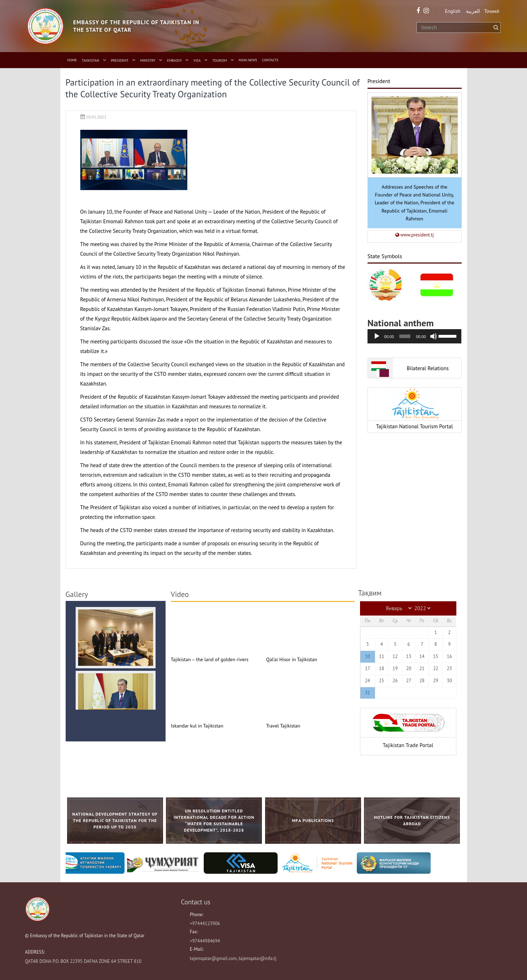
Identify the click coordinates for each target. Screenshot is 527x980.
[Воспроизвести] (377, 336)
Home (72, 60)
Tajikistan (90, 60)
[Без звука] (434, 336)
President (120, 60)
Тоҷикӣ (492, 11)
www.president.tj (415, 234)
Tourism (220, 60)
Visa (197, 60)
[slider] (405, 336)
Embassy (174, 60)
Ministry (148, 60)
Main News (248, 60)
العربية (473, 11)
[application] (415, 336)
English (451, 11)
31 (368, 692)
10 (368, 656)
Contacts (270, 60)
